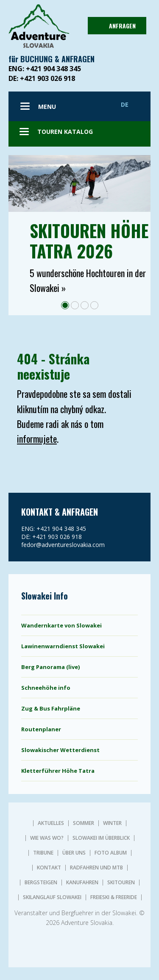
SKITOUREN (121, 883)
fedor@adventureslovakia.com (63, 545)
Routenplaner (41, 729)
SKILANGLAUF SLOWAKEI (52, 897)
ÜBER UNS (74, 853)
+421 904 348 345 (53, 69)
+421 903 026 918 (47, 78)
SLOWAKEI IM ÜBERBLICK (101, 838)
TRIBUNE (43, 853)
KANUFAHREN (82, 883)
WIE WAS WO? (47, 838)
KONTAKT (49, 868)
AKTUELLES (51, 823)
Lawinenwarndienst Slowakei (63, 646)
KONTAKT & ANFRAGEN (60, 512)
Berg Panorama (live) (50, 667)
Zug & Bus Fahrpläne (51, 708)
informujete (37, 439)
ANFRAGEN (116, 26)
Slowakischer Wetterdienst (60, 750)
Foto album (111, 853)
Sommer (84, 823)
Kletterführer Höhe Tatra (58, 771)
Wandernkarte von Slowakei (61, 625)
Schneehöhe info (46, 688)
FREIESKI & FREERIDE (114, 897)
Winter (112, 823)
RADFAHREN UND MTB (96, 868)
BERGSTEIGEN (41, 883)
